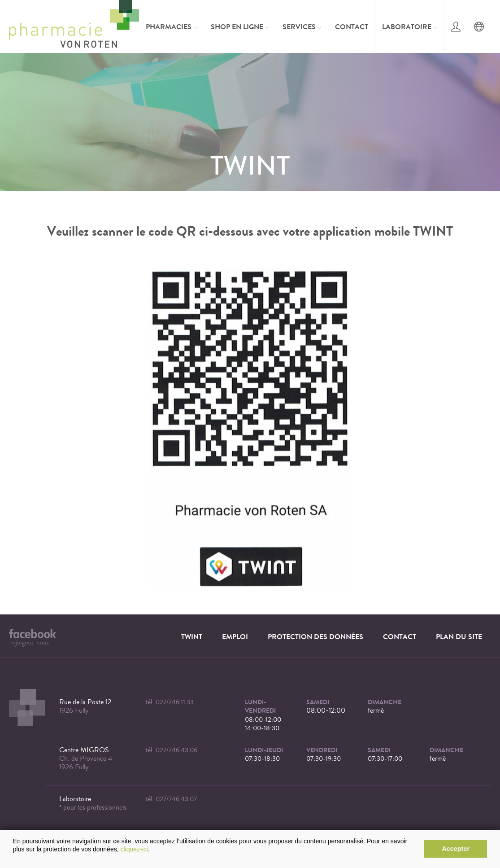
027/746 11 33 (175, 702)
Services (299, 27)
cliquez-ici (134, 849)
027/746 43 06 (176, 750)
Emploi (235, 637)
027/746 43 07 (176, 799)
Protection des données (315, 637)
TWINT (192, 637)
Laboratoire (407, 27)
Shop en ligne (237, 27)
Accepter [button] (456, 849)
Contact (352, 27)
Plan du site (459, 637)
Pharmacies (169, 27)
